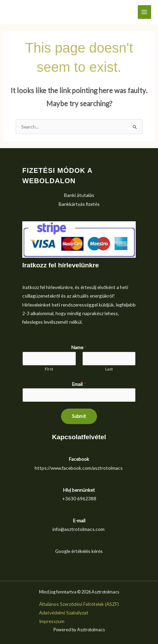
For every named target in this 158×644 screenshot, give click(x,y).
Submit (79, 416)
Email (79, 384)
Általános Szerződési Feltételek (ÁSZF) (79, 604)
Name (79, 347)
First (49, 369)
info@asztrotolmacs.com (78, 529)
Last (109, 369)
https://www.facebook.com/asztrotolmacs (79, 468)
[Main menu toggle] (144, 12)
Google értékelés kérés (79, 551)
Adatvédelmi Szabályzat (64, 613)
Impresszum (52, 621)
